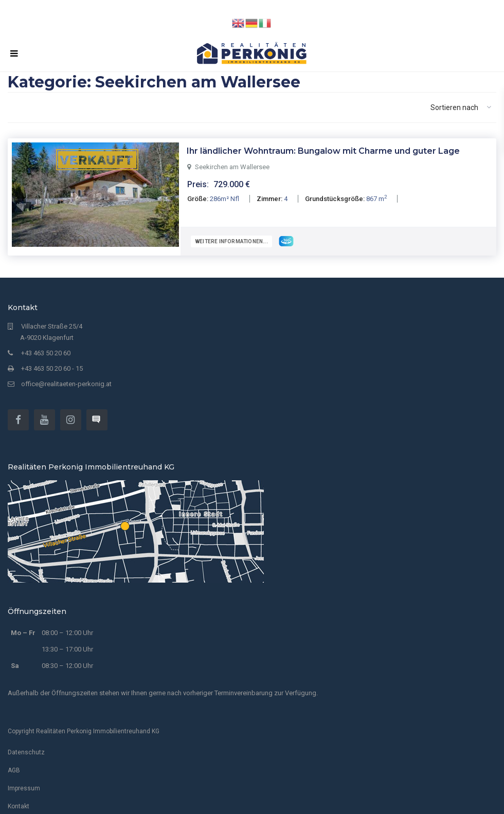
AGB (14, 766)
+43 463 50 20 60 (46, 348)
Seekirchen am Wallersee (232, 167)
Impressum (24, 784)
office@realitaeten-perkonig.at (66, 379)
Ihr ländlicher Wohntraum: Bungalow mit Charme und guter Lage (323, 151)
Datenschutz (26, 748)
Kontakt (19, 802)
